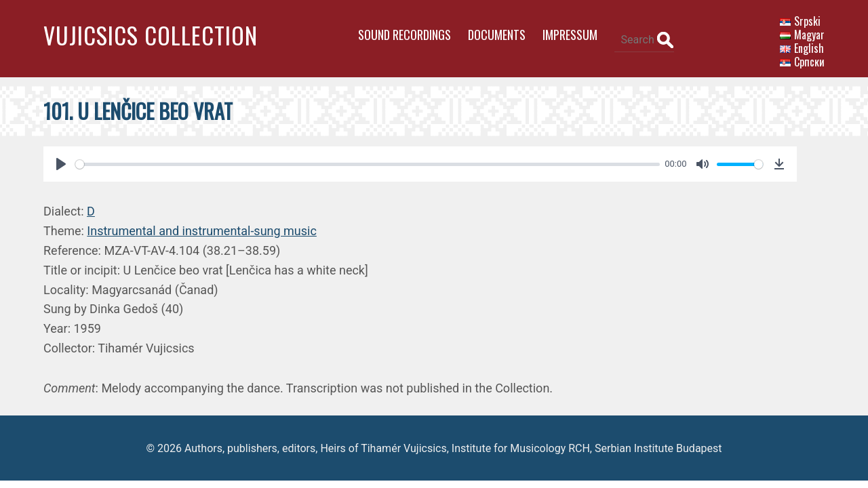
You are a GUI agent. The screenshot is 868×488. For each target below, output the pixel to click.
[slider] (362, 158)
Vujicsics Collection (151, 35)
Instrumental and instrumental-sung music (202, 225)
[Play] (61, 158)
